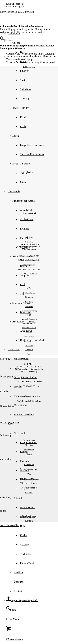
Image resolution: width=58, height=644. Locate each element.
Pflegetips (29, 297)
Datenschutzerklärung (29, 311)
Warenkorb (29, 350)
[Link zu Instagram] (15, 7)
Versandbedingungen (29, 319)
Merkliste (29, 346)
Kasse (29, 354)
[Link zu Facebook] (15, 4)
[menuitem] (35, 145)
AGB (29, 315)
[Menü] (12, 619)
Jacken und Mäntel (22, 164)
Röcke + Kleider (21, 108)
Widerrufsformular (29, 328)
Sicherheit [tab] (5, 498)
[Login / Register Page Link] (22, 600)
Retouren (29, 332)
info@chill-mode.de (32, 260)
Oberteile (17, 43)
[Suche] (11, 610)
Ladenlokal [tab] (6, 359)
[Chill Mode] (23, 22)
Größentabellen (29, 293)
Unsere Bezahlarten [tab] (10, 423)
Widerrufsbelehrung (29, 323)
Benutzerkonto (29, 341)
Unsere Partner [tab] (7, 406)
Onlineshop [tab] (6, 435)
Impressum (29, 307)
